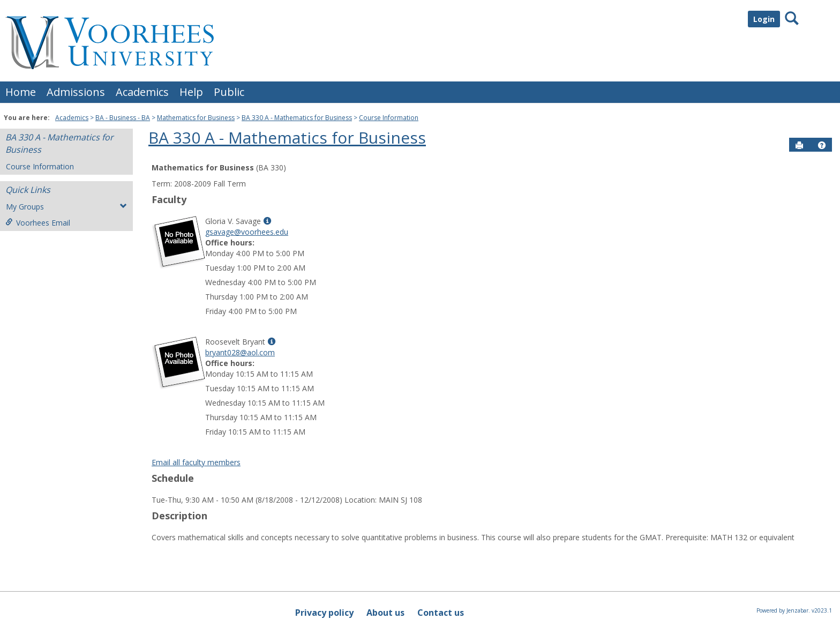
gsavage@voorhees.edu (247, 232)
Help (191, 92)
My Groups (66, 207)
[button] (822, 145)
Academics (142, 92)
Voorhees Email (38, 223)
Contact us (441, 613)
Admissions (76, 92)
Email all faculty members (196, 462)
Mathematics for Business (196, 118)
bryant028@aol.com (240, 352)
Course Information (389, 118)
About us (385, 613)
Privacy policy (324, 613)
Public (229, 92)
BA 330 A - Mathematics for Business (297, 118)
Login (764, 19)
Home (21, 92)
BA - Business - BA (123, 118)
